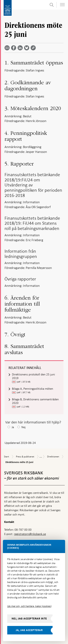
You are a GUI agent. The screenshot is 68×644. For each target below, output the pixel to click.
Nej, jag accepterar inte (29, 619)
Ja (13, 427)
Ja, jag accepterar (29, 630)
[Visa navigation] (62, 5)
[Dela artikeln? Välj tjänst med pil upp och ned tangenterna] (21, 48)
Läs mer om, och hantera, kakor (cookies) (29, 606)
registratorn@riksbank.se (30, 534)
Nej (23, 427)
